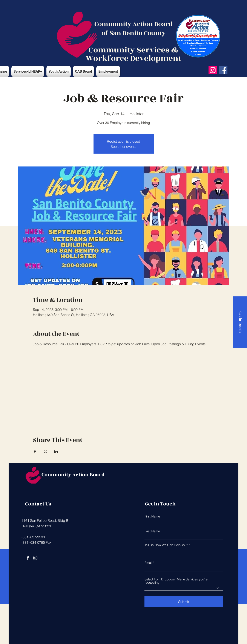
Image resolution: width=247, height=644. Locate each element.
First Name (152, 516)
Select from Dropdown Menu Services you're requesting (176, 581)
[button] (28, 71)
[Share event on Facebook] (35, 452)
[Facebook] (223, 70)
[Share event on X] (45, 452)
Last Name (152, 531)
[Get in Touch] (240, 322)
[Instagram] (213, 70)
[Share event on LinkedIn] (56, 452)
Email (148, 563)
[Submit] (184, 602)
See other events (123, 147)
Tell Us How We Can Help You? (166, 545)
